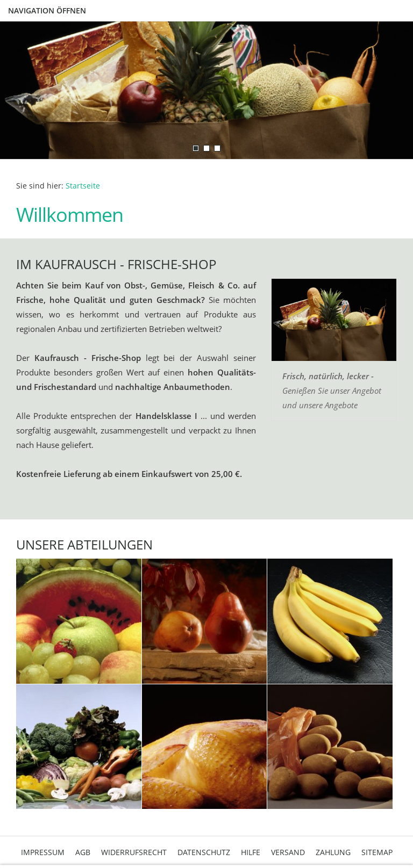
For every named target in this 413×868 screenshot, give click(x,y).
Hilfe (251, 852)
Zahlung (333, 852)
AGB (83, 852)
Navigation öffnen (47, 10)
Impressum (43, 852)
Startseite (83, 186)
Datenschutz (204, 852)
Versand (288, 852)
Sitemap (377, 852)
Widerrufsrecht (134, 852)
